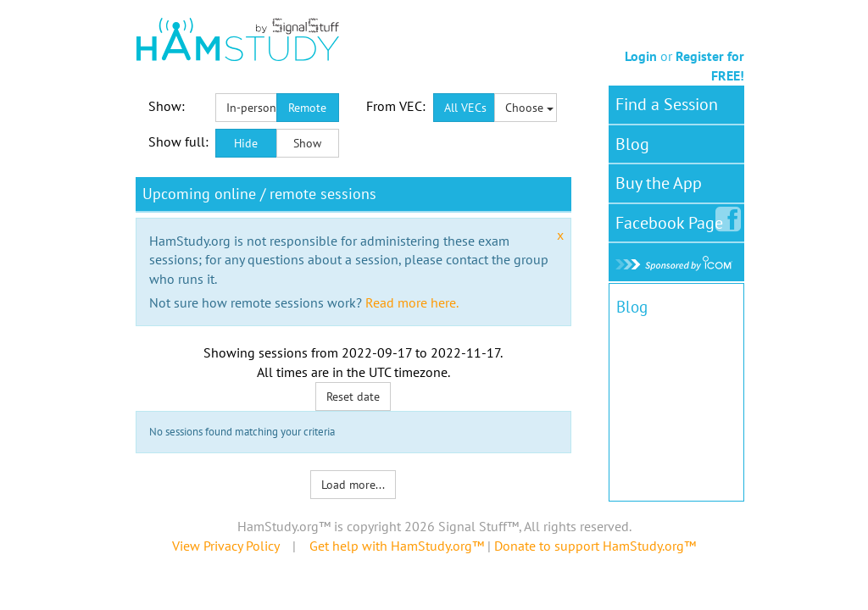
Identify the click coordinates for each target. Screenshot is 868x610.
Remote (307, 108)
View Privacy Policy (225, 546)
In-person (251, 108)
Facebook (673, 219)
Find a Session (667, 104)
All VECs (465, 108)
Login (641, 56)
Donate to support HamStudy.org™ (595, 546)
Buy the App (659, 183)
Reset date (353, 396)
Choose (529, 108)
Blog (632, 144)
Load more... (353, 485)
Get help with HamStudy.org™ (397, 546)
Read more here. (412, 302)
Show (307, 143)
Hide (246, 143)
